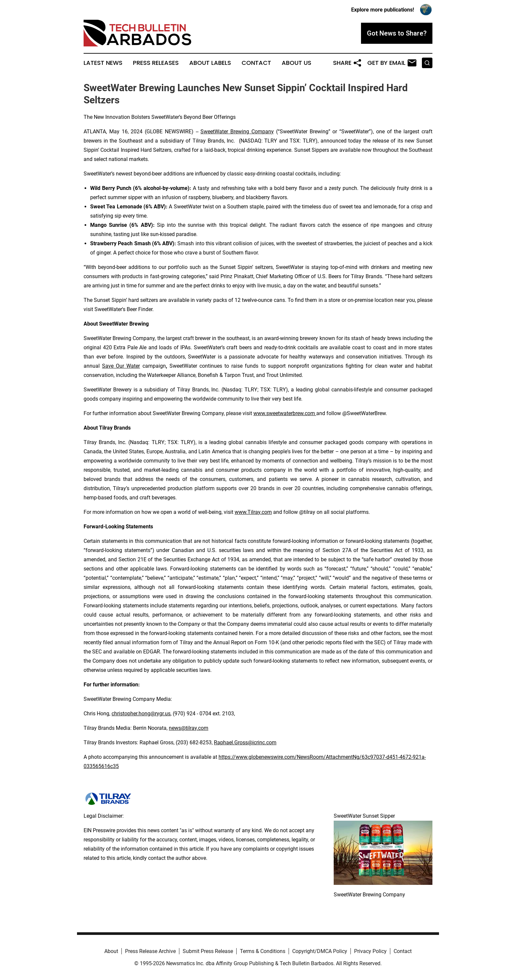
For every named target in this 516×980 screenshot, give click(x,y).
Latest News (103, 63)
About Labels (210, 63)
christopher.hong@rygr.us (141, 714)
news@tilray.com (189, 728)
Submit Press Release (208, 951)
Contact (256, 63)
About (111, 951)
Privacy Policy (370, 951)
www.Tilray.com (253, 512)
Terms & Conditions (263, 951)
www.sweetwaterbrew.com (285, 413)
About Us (297, 63)
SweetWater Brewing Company (237, 132)
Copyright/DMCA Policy (320, 951)
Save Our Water (121, 366)
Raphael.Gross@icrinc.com (245, 742)
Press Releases (156, 63)
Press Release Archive (150, 951)
